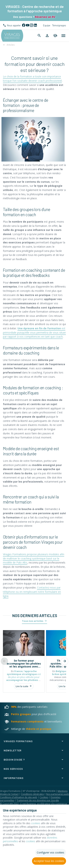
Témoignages (59, 25)
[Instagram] (31, 25)
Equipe (47, 25)
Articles (11, 45)
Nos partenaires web (57, 794)
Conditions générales (32, 794)
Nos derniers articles (35, 615)
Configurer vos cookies (51, 852)
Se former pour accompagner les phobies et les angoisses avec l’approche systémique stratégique (24, 664)
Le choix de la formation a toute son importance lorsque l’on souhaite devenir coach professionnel (32, 79)
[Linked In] (35, 25)
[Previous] (4, 661)
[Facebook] (24, 25)
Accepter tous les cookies (49, 861)
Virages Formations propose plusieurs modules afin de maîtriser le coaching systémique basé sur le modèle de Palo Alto (34, 558)
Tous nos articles (33, 621)
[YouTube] (28, 25)
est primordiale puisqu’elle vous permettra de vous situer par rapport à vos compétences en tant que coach (34, 332)
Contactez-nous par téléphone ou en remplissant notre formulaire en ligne (32, 592)
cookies (36, 823)
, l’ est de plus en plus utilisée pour (24, 677)
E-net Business (28, 804)
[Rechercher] (39, 36)
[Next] (65, 661)
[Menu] (63, 36)
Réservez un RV (45, 17)
